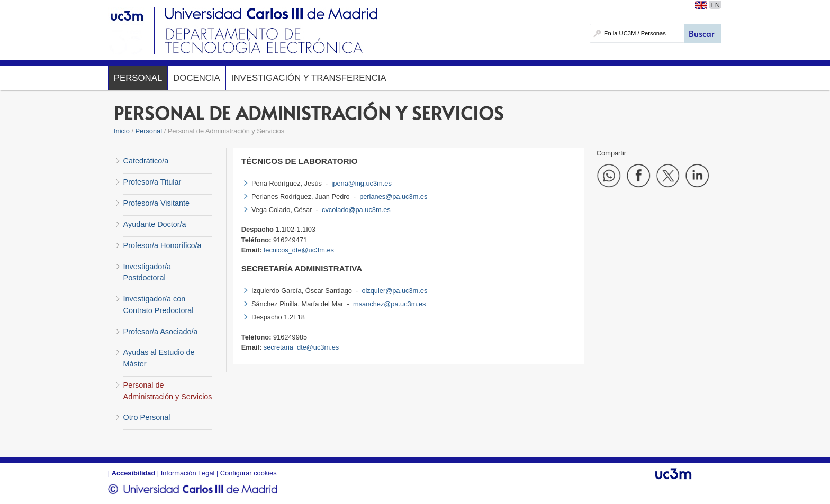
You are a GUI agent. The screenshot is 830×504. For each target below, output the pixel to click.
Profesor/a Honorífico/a (163, 245)
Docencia (197, 78)
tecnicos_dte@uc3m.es (299, 250)
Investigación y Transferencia (309, 78)
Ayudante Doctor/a (155, 224)
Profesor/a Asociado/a (161, 332)
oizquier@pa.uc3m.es (394, 291)
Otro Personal (147, 417)
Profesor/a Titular (152, 182)
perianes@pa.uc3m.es (393, 196)
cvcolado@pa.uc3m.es (356, 210)
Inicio (122, 131)
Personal (138, 78)
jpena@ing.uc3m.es (361, 183)
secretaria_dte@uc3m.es (301, 347)
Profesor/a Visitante (156, 203)
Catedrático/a (146, 161)
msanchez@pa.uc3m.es (389, 304)
